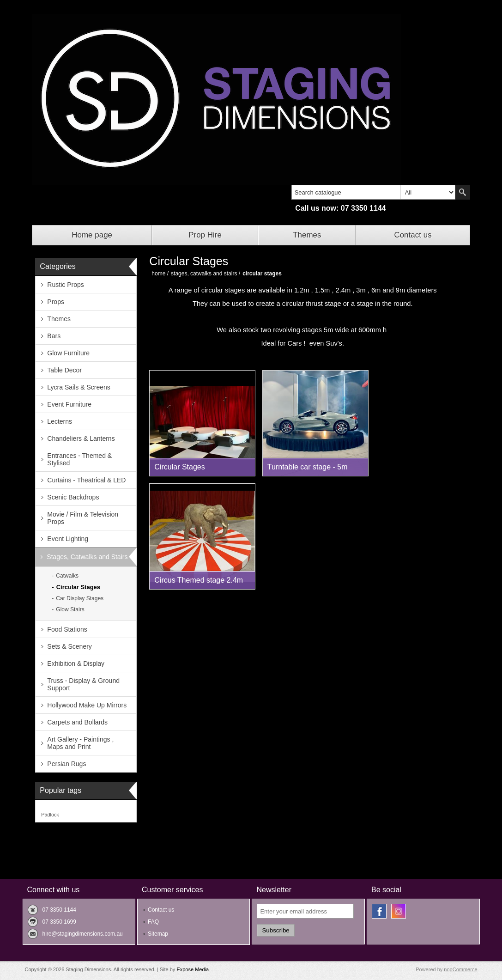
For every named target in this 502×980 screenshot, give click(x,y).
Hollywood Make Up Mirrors (87, 705)
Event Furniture (69, 404)
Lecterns (60, 421)
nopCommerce (460, 969)
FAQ (153, 922)
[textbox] (346, 192)
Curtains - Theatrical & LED (86, 480)
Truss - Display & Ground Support (83, 684)
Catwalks (67, 576)
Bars (54, 336)
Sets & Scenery (70, 646)
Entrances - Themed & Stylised (79, 459)
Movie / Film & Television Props (83, 518)
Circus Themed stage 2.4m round (199, 583)
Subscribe (275, 930)
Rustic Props (65, 285)
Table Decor (64, 370)
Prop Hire (205, 235)
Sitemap (158, 934)
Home (158, 274)
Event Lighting (68, 539)
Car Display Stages (80, 598)
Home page (92, 235)
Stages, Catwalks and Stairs (87, 557)
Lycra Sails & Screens (79, 387)
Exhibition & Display (76, 663)
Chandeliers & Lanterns (81, 438)
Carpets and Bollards (77, 722)
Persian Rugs (67, 764)
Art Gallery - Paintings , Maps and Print (80, 743)
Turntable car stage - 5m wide (308, 469)
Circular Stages (78, 587)
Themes (307, 235)
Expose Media (193, 969)
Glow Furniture (68, 353)
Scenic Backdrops (73, 497)
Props (56, 302)
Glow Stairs (70, 609)
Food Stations (67, 629)
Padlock (50, 815)
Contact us (413, 235)
